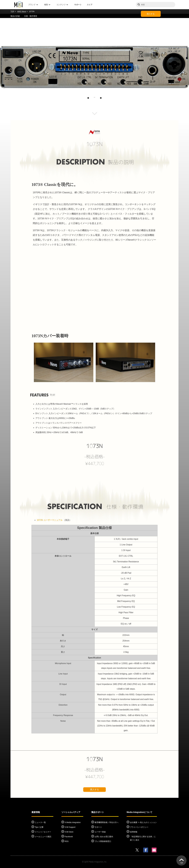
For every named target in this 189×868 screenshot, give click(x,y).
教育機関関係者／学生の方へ (107, 822)
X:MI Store (69, 832)
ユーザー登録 (100, 832)
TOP (12, 11)
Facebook (69, 837)
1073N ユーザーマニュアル (50, 520)
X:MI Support (70, 827)
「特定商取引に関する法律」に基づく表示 (143, 838)
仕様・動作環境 (31, 16)
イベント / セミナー (43, 832)
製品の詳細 (15, 16)
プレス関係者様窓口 (103, 841)
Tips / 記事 (39, 827)
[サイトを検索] (156, 5)
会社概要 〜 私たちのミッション (143, 822)
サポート (78, 5)
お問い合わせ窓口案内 (104, 837)
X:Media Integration (73, 822)
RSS (67, 841)
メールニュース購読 (43, 837)
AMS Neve (22, 11)
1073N (94, 446)
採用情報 (134, 832)
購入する (151, 14)
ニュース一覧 (40, 822)
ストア (90, 5)
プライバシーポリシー (139, 827)
